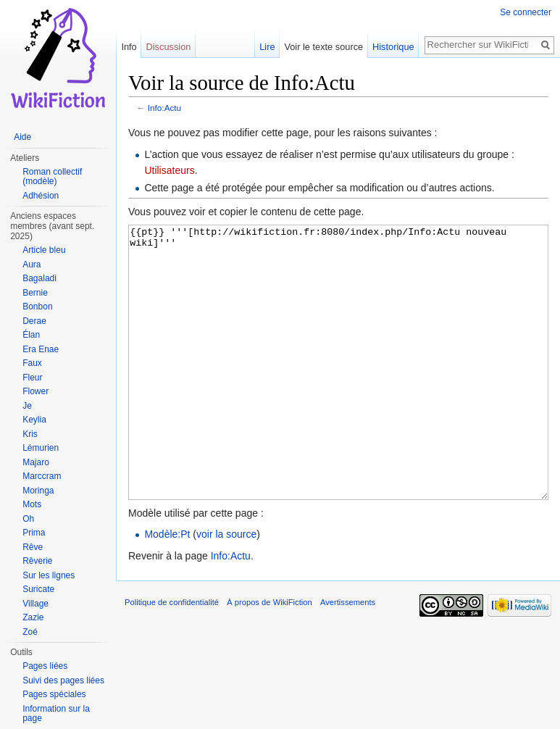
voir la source (226, 588)
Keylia (34, 420)
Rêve (33, 547)
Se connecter (526, 12)
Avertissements (348, 657)
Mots (32, 504)
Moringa (38, 491)
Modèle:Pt (167, 588)
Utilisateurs (169, 170)
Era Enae (41, 349)
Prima (34, 533)
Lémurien (41, 448)
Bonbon (37, 307)
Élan (31, 335)
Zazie (33, 617)
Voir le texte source (323, 47)
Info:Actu (164, 108)
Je (27, 406)
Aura (32, 264)
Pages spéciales (54, 694)
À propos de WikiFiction (269, 657)
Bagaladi (39, 278)
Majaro (36, 462)
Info (129, 47)
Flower (35, 391)
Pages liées (45, 666)
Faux (32, 363)
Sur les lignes (49, 575)
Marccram (42, 476)
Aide (22, 137)
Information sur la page (56, 714)
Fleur (32, 378)
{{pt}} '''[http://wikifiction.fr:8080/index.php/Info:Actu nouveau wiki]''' (338, 390)
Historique (393, 47)
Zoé (30, 632)
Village (35, 604)
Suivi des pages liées (63, 680)
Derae (34, 321)
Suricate (38, 589)
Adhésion (41, 196)
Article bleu (44, 250)
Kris (30, 434)
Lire (267, 47)
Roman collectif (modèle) (52, 177)
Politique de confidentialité (172, 657)
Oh (28, 519)
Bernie (35, 293)
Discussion (169, 47)
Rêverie (37, 561)
